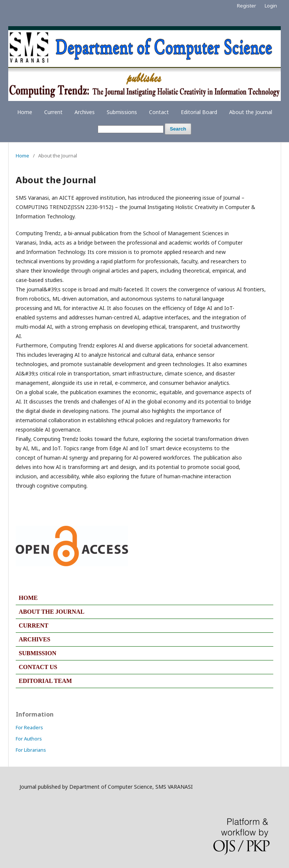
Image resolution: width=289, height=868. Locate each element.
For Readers (29, 727)
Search (178, 129)
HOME (28, 598)
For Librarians (31, 750)
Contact (159, 112)
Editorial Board (199, 112)
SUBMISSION (37, 653)
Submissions (122, 112)
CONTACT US (38, 667)
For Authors (29, 739)
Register (247, 6)
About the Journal (251, 112)
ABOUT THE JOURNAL (51, 612)
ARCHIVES (34, 639)
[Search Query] (131, 129)
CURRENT (34, 625)
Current (53, 112)
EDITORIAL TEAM (45, 681)
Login (271, 6)
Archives (85, 112)
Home (25, 112)
